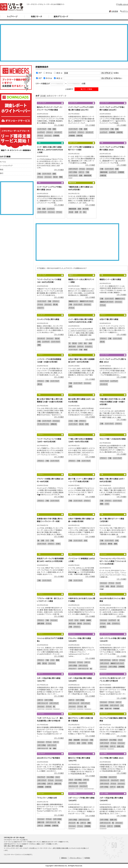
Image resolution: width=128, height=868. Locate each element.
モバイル (3, 162)
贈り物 (110, 544)
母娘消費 (77, 740)
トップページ (12, 17)
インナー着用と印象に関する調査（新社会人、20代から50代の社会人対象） (50, 150)
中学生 (90, 743)
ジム (122, 705)
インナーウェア (42, 129)
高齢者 (89, 620)
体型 (87, 424)
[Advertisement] (64, 43)
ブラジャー (50, 132)
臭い (85, 212)
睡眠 (102, 504)
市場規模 (56, 136)
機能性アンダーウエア (86, 301)
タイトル (49, 73)
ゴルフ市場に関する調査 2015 (111, 758)
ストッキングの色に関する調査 (48, 319)
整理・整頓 (41, 623)
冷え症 (71, 212)
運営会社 (64, 858)
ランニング (72, 823)
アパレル (40, 136)
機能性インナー (73, 301)
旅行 (2, 173)
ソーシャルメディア (6, 166)
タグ (40, 73)
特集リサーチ (36, 17)
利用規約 (87, 858)
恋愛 (70, 386)
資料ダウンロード (61, 17)
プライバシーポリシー (76, 858)
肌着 (54, 129)
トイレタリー (89, 347)
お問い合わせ (122, 4)
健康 (115, 544)
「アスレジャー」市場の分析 (47, 798)
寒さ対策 (85, 209)
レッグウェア (41, 132)
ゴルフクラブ (83, 783)
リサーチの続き (59, 125)
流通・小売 (108, 709)
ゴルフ (120, 740)
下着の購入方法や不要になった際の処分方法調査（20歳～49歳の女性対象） (112, 402)
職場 (61, 177)
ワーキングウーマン (43, 424)
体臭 (90, 343)
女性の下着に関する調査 (109, 319)
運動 (102, 709)
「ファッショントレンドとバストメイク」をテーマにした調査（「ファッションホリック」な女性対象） (113, 561)
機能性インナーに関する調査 (110, 280)
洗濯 (76, 212)
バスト (71, 421)
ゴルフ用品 (113, 740)
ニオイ (80, 343)
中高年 (82, 620)
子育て (58, 544)
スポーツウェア (73, 169)
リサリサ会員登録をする (16, 78)
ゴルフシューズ (73, 786)
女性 (86, 541)
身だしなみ (72, 347)
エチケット (80, 347)
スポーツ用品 (73, 172)
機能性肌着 (88, 176)
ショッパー (41, 308)
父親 (42, 541)
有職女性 (54, 424)
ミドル (77, 620)
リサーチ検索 (86, 89)
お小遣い (103, 627)
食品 (2, 170)
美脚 (39, 345)
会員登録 (113, 11)
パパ (47, 541)
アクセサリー (116, 623)
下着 (49, 129)
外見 (39, 342)
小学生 (84, 743)
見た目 (55, 177)
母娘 (70, 740)
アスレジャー (73, 669)
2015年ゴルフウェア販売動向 (48, 758)
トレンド (118, 583)
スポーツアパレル (105, 660)
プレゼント (103, 544)
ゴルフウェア (104, 740)
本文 (58, 73)
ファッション (48, 136)
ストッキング (58, 132)
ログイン (124, 11)
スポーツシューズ (83, 669)
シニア (71, 620)
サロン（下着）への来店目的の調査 (113, 439)
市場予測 (79, 136)
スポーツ (81, 172)
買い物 (55, 305)
